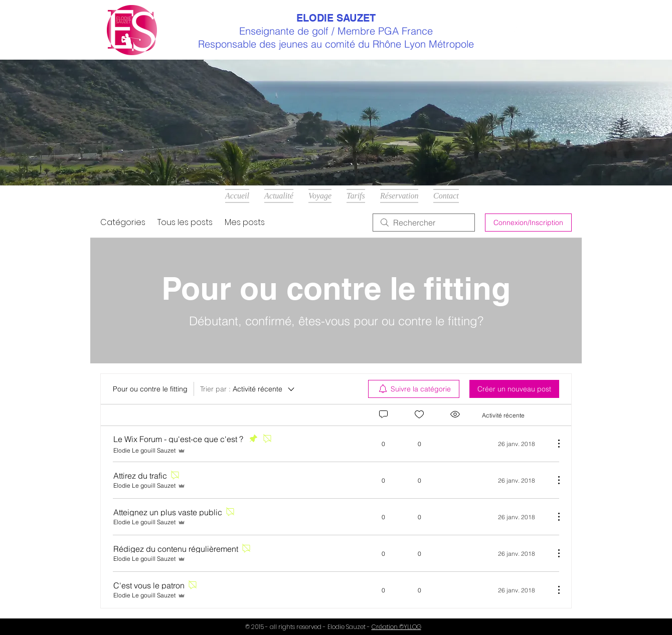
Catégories (123, 222)
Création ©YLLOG (396, 627)
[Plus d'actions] (554, 444)
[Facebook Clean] (516, 30)
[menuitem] (414, 389)
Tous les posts (185, 222)
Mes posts (245, 222)
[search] (424, 223)
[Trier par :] (248, 389)
